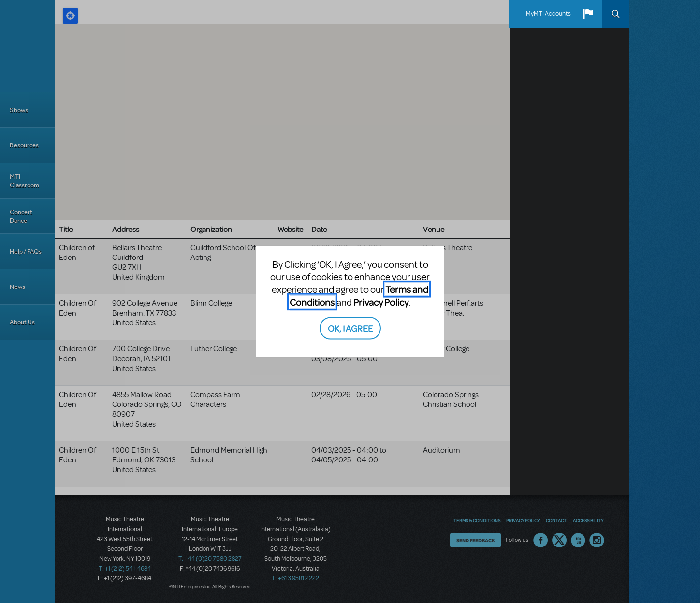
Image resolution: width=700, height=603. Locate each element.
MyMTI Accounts (548, 14)
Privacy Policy (381, 301)
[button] (588, 14)
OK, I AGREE (350, 328)
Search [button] (615, 14)
